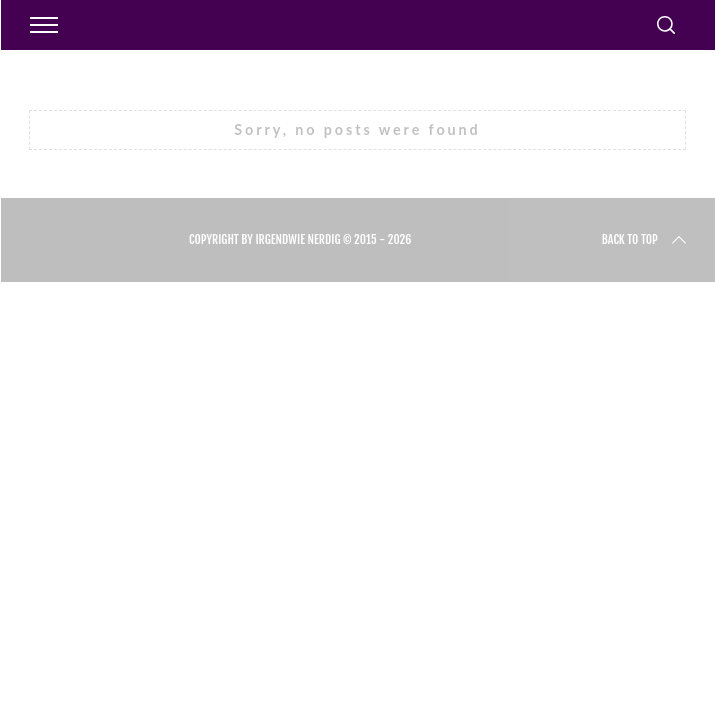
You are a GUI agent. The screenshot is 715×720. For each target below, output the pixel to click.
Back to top (646, 240)
